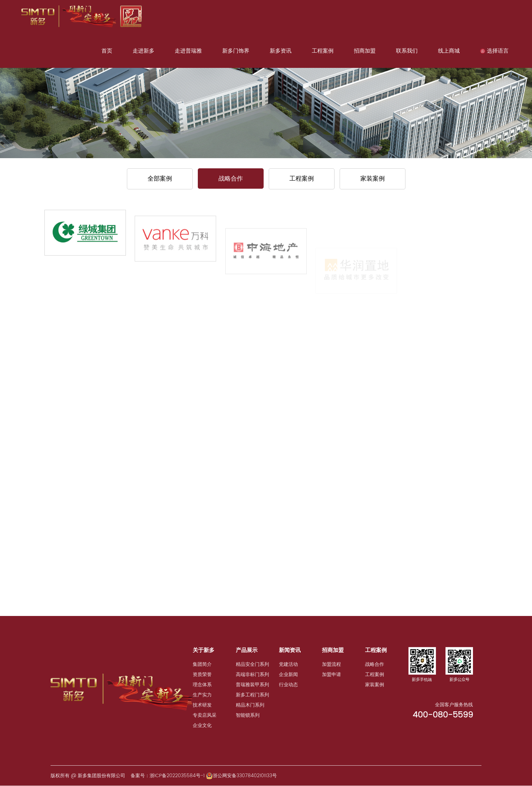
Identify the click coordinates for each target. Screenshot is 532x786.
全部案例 (160, 179)
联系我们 (407, 51)
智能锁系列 (248, 715)
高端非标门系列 (252, 675)
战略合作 (231, 179)
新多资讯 (281, 51)
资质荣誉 (202, 675)
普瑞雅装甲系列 (252, 685)
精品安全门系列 (252, 664)
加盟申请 (331, 675)
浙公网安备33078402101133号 (241, 776)
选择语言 (494, 51)
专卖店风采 (205, 715)
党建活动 (288, 664)
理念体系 (202, 685)
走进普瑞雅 (188, 51)
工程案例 (323, 51)
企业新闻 (288, 675)
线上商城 (449, 51)
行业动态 (288, 685)
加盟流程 (331, 664)
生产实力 (202, 695)
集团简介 (202, 664)
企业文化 (202, 725)
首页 (107, 51)
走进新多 (144, 51)
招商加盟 (365, 51)
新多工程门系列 (252, 695)
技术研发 (202, 705)
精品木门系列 (250, 705)
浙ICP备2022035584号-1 (177, 776)
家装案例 (373, 179)
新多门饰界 (236, 51)
